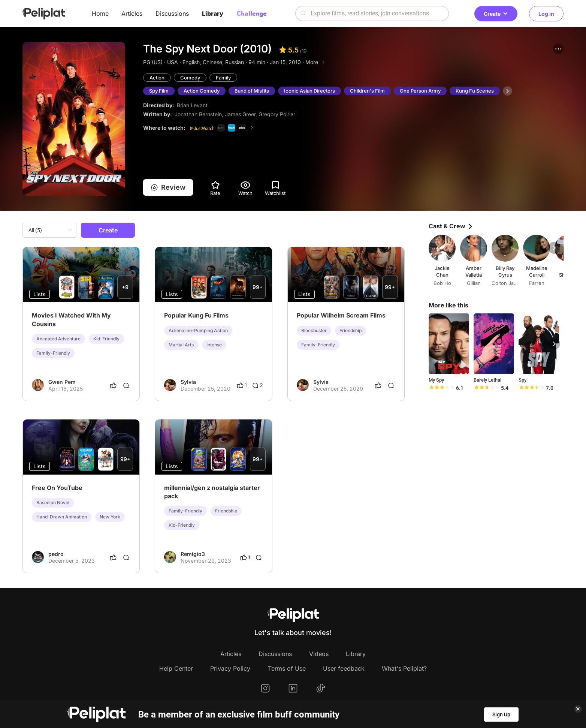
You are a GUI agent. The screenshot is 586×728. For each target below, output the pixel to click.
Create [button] (496, 14)
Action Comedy (202, 91)
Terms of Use (287, 668)
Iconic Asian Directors (309, 91)
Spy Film (159, 91)
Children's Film (367, 91)
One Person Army (420, 91)
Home (100, 13)
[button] (558, 49)
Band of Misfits (252, 91)
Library (213, 13)
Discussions (172, 13)
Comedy (190, 78)
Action (157, 78)
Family (223, 78)
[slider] (442, 388)
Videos (319, 654)
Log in (546, 14)
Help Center (176, 668)
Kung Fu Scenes (475, 91)
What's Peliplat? (404, 668)
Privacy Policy (230, 668)
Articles (132, 13)
